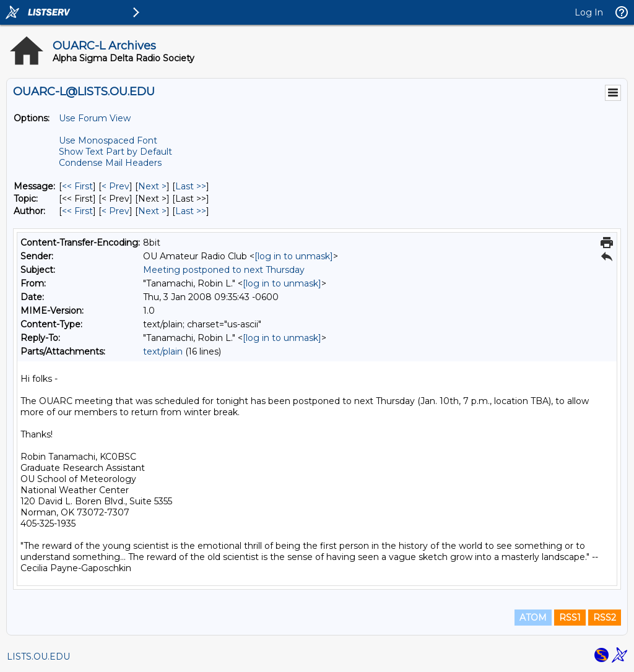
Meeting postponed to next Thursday (224, 270)
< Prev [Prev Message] (115, 186)
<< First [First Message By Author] (77, 211)
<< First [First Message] (77, 186)
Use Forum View (95, 118)
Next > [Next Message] (152, 186)
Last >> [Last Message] (191, 186)
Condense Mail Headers (110, 163)
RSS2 (605, 618)
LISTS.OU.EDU (38, 657)
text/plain (163, 351)
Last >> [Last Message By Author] (191, 211)
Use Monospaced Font (108, 140)
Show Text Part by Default (115, 152)
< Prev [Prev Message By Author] (115, 211)
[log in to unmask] (294, 256)
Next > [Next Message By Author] (152, 211)
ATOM (533, 618)
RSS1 (570, 618)
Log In (589, 12)
